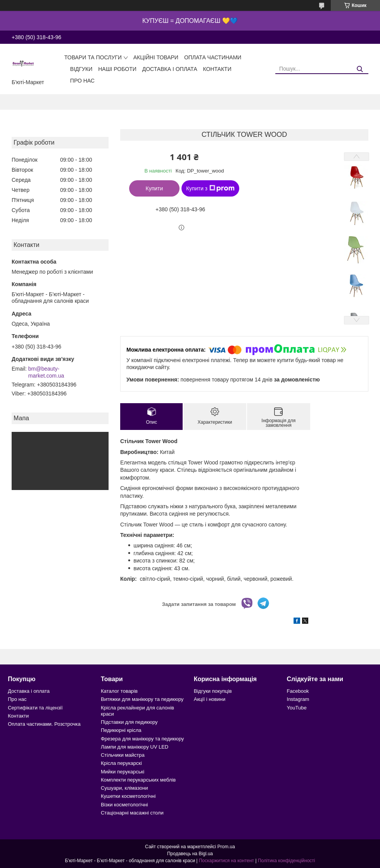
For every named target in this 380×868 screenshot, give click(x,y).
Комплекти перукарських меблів (138, 780)
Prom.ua (226, 847)
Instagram (298, 699)
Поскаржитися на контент (226, 861)
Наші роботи (117, 69)
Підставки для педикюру (129, 722)
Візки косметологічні (124, 805)
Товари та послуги (93, 57)
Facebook (298, 691)
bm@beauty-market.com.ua (46, 372)
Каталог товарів (119, 691)
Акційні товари (156, 57)
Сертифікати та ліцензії (35, 708)
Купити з (210, 188)
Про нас (82, 81)
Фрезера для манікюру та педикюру (142, 739)
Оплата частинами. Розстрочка (44, 724)
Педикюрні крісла (121, 730)
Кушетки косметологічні (128, 796)
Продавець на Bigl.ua (190, 854)
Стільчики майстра (123, 755)
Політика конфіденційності (287, 861)
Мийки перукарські (123, 772)
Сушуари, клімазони (124, 788)
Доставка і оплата (170, 69)
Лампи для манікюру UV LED (135, 747)
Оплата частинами (213, 57)
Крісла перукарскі (121, 763)
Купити (155, 188)
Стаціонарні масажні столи (132, 813)
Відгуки (81, 69)
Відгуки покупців (213, 691)
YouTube (297, 708)
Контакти (217, 69)
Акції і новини (210, 699)
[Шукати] (360, 69)
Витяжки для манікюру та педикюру (142, 699)
